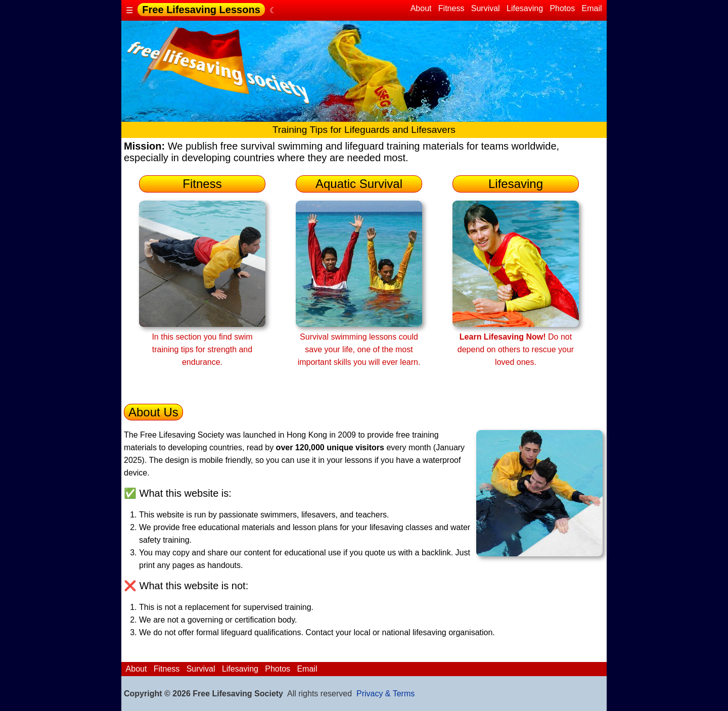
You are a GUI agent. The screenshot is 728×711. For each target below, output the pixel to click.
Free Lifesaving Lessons (201, 10)
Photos (562, 8)
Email (592, 8)
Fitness (451, 8)
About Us (153, 412)
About (421, 8)
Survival (485, 8)
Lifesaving (525, 8)
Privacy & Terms (385, 694)
